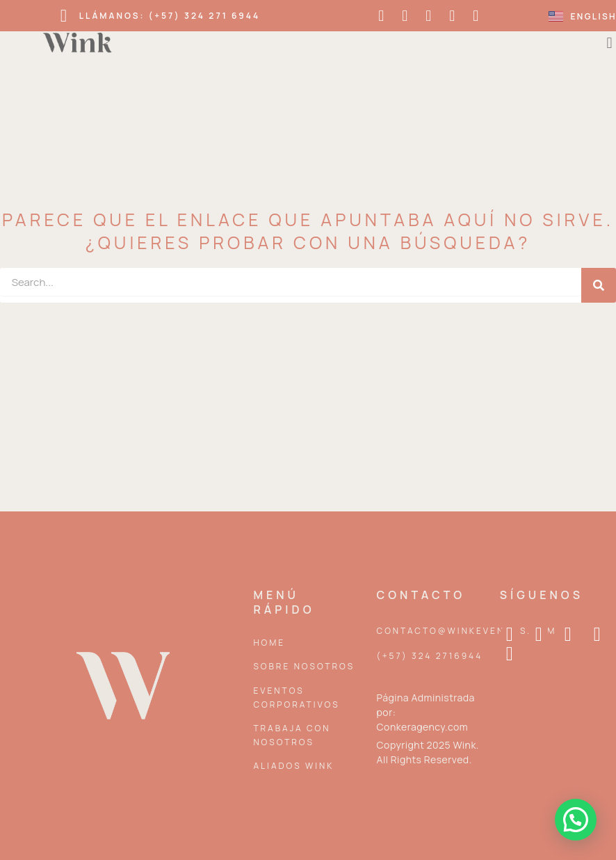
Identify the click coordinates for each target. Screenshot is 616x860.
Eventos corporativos (296, 698)
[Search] (599, 285)
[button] (576, 820)
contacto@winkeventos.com (467, 631)
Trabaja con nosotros (292, 735)
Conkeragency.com (423, 727)
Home (269, 643)
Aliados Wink (293, 766)
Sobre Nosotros (304, 666)
